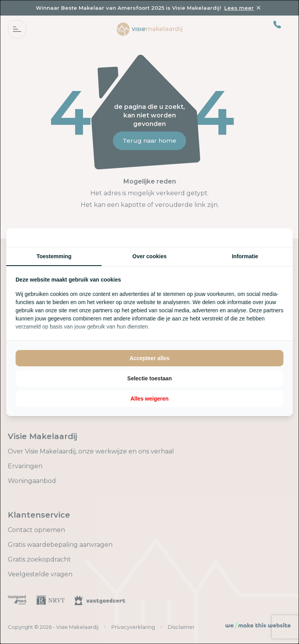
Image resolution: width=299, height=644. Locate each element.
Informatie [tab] (245, 256)
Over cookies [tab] (149, 256)
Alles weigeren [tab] (149, 399)
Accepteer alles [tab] (150, 358)
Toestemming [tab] (54, 256)
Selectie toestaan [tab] (149, 378)
